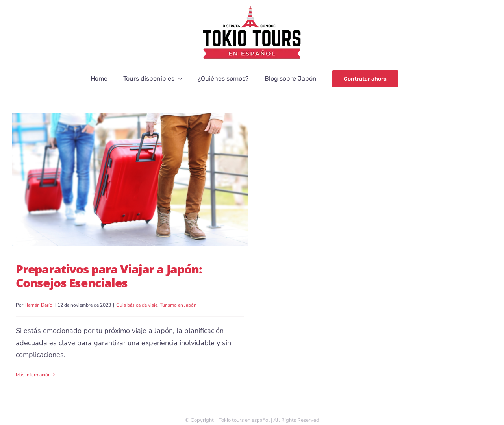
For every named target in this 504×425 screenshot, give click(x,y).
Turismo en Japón (178, 305)
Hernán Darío (38, 305)
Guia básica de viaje (137, 305)
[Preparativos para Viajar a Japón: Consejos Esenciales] (130, 180)
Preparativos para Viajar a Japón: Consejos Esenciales (109, 276)
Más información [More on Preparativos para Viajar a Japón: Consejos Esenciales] (33, 375)
